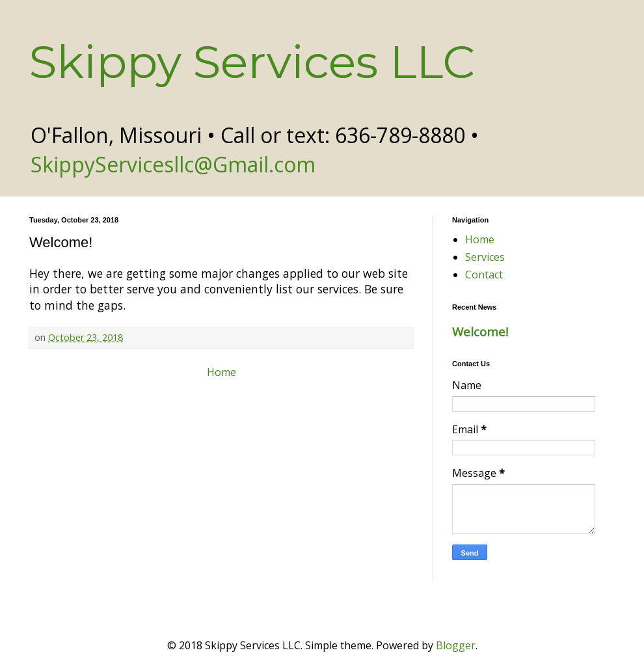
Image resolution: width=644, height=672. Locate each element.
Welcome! (480, 331)
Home (221, 372)
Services (485, 257)
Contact (484, 275)
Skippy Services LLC (252, 62)
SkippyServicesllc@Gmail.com (173, 164)
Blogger (456, 645)
